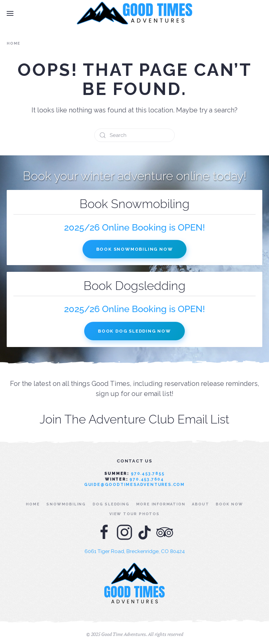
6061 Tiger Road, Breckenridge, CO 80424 (135, 551)
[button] (10, 13)
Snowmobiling (66, 504)
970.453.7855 (148, 474)
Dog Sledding (111, 504)
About (200, 504)
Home (33, 504)
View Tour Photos (134, 514)
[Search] (134, 135)
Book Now (229, 504)
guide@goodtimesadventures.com (134, 485)
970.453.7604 (147, 479)
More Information (161, 504)
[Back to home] (134, 13)
